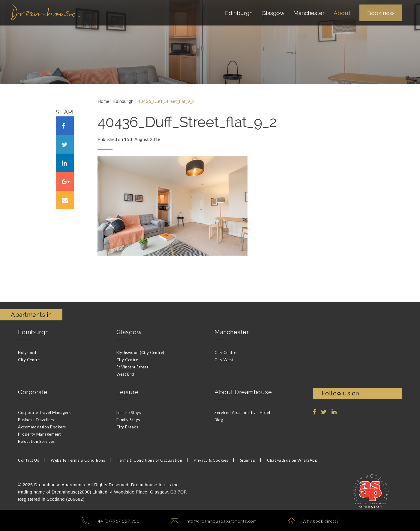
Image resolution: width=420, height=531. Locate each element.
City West (224, 360)
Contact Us (28, 460)
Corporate (33, 392)
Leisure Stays (129, 412)
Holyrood (27, 352)
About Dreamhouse (243, 392)
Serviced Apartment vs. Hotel (242, 412)
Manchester (232, 332)
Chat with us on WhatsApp (292, 460)
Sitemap (248, 460)
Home (103, 101)
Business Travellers (36, 420)
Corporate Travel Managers (44, 412)
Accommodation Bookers (42, 427)
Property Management (39, 434)
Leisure (128, 392)
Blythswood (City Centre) (140, 352)
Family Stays (128, 420)
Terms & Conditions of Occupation (149, 460)
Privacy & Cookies (211, 460)
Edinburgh (123, 101)
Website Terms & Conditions (78, 460)
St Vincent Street (132, 367)
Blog (219, 420)
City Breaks (127, 427)
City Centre (29, 360)
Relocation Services (36, 441)
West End (125, 374)
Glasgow (129, 332)
